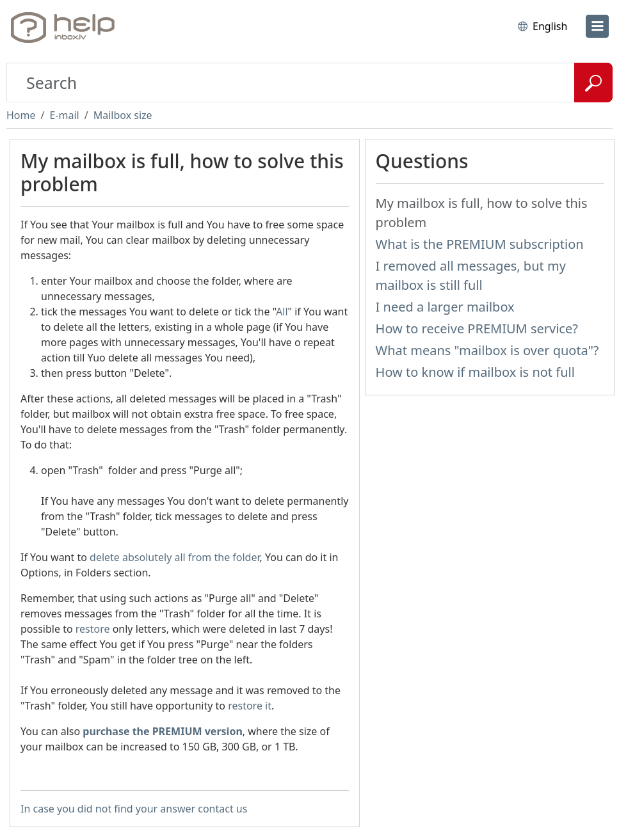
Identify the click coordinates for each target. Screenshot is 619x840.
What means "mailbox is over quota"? (487, 350)
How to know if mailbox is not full (475, 372)
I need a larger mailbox (445, 307)
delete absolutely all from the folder (174, 557)
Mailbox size (123, 115)
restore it (250, 706)
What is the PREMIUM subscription (480, 244)
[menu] (597, 26)
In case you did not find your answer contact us (134, 809)
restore (93, 629)
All (282, 312)
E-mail (64, 115)
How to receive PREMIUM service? (477, 329)
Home (21, 115)
